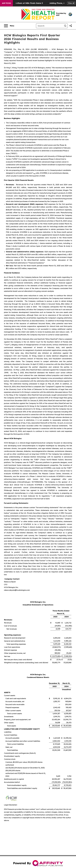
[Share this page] (71, 26)
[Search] (49, 26)
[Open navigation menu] (9, 26)
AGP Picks (6, 3)
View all (71, 3)
